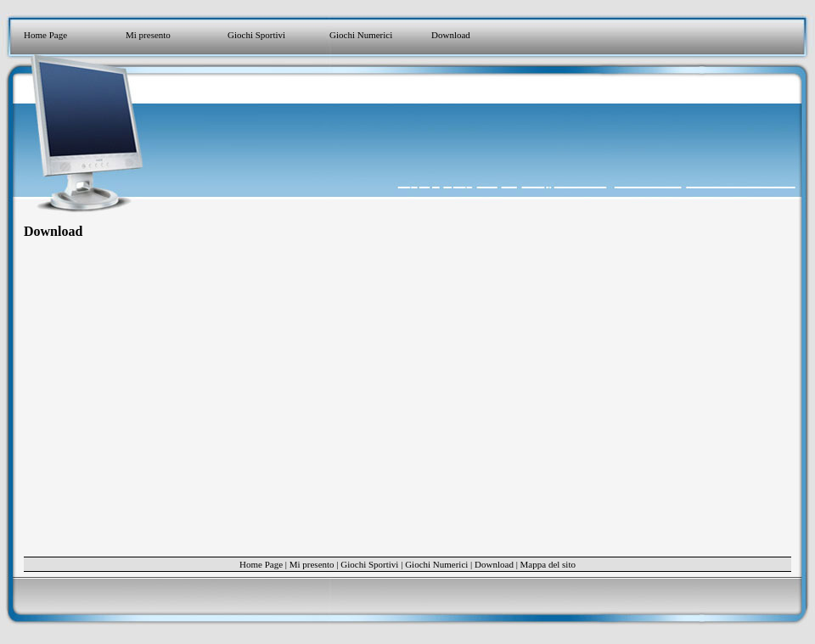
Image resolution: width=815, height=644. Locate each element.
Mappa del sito (548, 564)
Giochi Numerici (361, 35)
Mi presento (148, 35)
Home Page (45, 35)
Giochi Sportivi (256, 35)
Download (451, 35)
